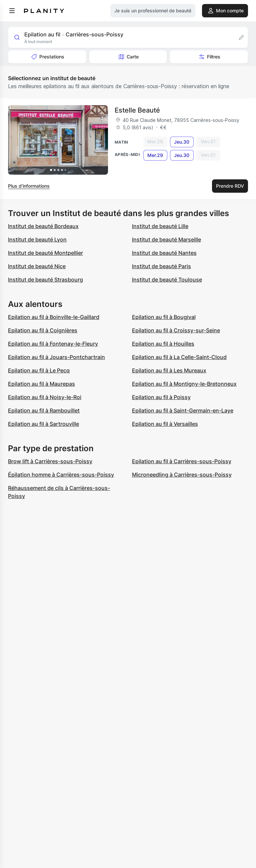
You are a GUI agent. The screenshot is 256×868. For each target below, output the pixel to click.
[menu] (12, 11)
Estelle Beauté (137, 110)
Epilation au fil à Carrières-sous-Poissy (182, 461)
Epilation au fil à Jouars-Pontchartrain (56, 357)
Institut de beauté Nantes (164, 253)
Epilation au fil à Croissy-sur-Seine (176, 330)
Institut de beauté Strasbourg (45, 280)
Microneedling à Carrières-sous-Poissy (182, 475)
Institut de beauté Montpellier (45, 253)
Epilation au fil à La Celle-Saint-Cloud (179, 357)
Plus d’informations (29, 186)
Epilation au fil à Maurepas (41, 384)
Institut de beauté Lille (160, 226)
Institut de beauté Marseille (166, 239)
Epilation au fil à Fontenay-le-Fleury (53, 344)
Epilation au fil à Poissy (161, 397)
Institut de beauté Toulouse (167, 280)
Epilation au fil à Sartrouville (43, 424)
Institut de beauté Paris (161, 266)
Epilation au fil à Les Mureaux (169, 370)
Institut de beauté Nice (37, 266)
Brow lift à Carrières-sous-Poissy (50, 461)
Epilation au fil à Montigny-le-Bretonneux (184, 384)
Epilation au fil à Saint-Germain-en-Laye (183, 410)
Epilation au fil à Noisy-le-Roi (45, 397)
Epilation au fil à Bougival (164, 317)
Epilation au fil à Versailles (165, 424)
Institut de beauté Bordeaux (43, 226)
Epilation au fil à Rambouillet (44, 410)
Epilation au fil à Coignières (43, 330)
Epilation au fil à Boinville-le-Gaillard (54, 317)
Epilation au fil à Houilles (163, 344)
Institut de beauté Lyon (37, 239)
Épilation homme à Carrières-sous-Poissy (61, 475)
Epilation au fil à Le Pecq (39, 370)
